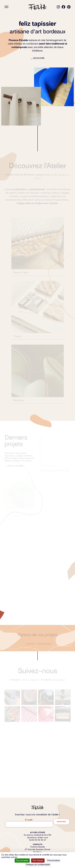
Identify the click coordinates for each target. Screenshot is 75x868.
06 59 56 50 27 (39, 840)
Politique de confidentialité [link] (38, 865)
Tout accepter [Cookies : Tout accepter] (22, 860)
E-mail (29, 820)
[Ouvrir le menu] (6, 7)
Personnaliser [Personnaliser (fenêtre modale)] (54, 860)
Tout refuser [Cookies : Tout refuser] (38, 860)
